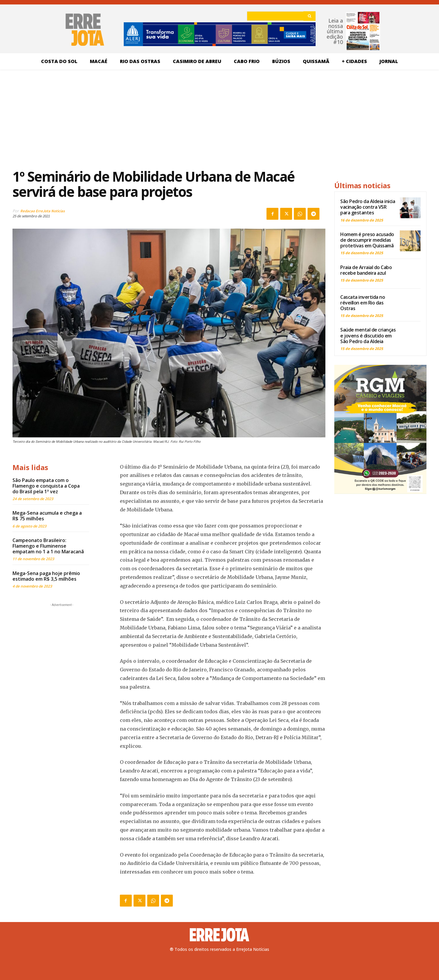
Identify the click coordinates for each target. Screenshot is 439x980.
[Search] (309, 16)
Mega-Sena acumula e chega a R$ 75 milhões (47, 516)
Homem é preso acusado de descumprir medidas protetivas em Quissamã (367, 240)
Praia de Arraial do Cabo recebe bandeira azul (366, 270)
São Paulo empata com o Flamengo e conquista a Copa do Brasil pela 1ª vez (46, 486)
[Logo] (219, 935)
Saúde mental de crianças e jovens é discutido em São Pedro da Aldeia (368, 335)
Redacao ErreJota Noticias (43, 211)
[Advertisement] (169, 119)
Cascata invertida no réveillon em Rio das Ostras (363, 303)
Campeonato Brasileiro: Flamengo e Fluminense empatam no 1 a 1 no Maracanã (48, 546)
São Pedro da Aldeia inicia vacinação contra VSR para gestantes (368, 207)
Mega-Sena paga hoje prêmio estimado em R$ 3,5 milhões (46, 576)
